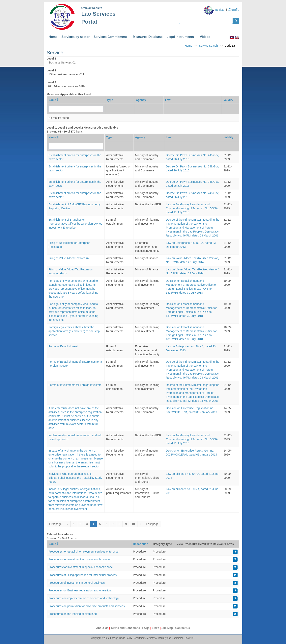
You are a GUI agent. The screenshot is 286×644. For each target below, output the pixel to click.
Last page (153, 524)
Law (168, 100)
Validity (228, 100)
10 (133, 524)
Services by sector (75, 37)
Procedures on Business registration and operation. (80, 590)
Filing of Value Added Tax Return (69, 258)
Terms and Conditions (126, 628)
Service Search (208, 46)
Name (52, 100)
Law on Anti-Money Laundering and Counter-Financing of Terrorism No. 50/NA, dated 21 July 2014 (192, 208)
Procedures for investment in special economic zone (81, 567)
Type (110, 100)
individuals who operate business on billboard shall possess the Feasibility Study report (75, 478)
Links (156, 628)
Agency (141, 100)
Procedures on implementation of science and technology (84, 598)
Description (141, 544)
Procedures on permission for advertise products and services (87, 606)
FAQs (146, 628)
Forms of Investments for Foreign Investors (75, 385)
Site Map (168, 628)
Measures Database (148, 37)
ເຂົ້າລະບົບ (233, 10)
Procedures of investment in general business (77, 583)
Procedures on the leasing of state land (73, 614)
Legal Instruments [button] (181, 37)
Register (220, 10)
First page (55, 524)
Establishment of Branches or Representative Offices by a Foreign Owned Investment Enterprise (75, 224)
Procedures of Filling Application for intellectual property (83, 575)
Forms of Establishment (63, 346)
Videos (205, 37)
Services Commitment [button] (111, 37)
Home (53, 37)
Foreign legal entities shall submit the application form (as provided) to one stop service (74, 331)
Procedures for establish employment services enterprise (84, 552)
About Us (103, 628)
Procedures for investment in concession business (79, 559)
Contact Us (183, 628)
